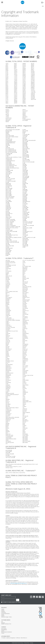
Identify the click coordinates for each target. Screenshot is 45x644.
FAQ (2, 622)
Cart (42, 4)
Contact (3, 633)
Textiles (3, 609)
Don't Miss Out (6, 595)
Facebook (40, 597)
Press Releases (4, 630)
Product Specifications (5, 614)
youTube (31, 597)
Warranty (3, 623)
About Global (4, 629)
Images (3, 615)
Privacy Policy (27, 643)
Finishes (3, 610)
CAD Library (4, 613)
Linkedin (34, 597)
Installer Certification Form (6, 624)
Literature (3, 611)
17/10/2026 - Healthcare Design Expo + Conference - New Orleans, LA (14, 638)
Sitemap (32, 643)
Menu (3, 3)
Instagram (37, 597)
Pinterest (43, 597)
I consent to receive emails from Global (11, 602)
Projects (3, 616)
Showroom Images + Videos (7, 617)
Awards (3, 631)
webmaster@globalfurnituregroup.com (19, 583)
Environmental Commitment (7, 632)
